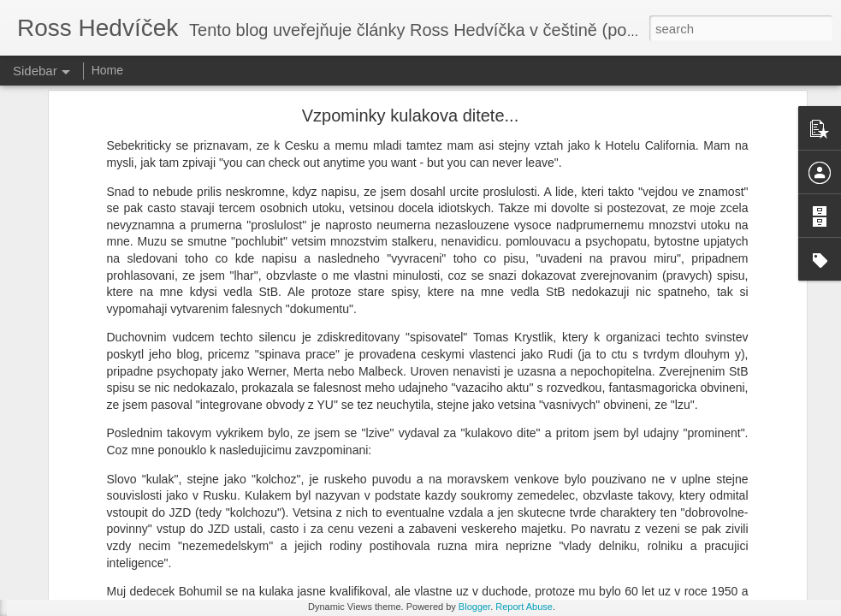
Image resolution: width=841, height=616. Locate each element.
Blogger (474, 607)
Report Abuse (524, 607)
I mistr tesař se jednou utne (104, 528)
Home (107, 70)
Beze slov (64, 566)
